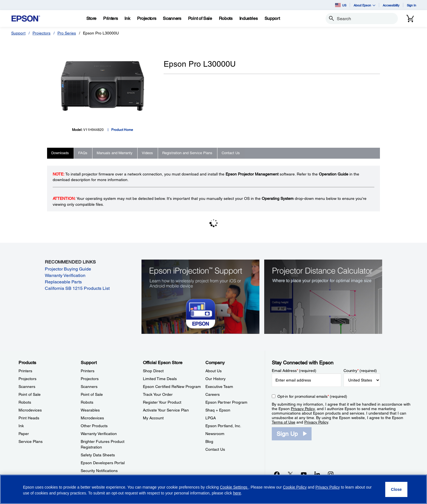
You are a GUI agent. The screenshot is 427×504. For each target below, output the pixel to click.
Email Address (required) (294, 371)
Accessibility (391, 5)
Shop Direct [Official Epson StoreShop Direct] (153, 371)
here (237, 493)
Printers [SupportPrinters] (88, 371)
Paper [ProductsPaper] (24, 434)
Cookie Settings (234, 487)
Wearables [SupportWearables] (90, 410)
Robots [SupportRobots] (87, 402)
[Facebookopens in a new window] (277, 474)
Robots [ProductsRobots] (25, 402)
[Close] (396, 489)
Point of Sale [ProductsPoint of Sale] (30, 394)
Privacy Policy (303, 409)
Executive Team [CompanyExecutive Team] (219, 387)
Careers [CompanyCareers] (213, 394)
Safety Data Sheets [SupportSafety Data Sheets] (98, 455)
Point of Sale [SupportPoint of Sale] (92, 394)
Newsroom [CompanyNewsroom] (215, 434)
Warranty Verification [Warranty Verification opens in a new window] (65, 275)
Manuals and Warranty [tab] (115, 153)
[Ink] (127, 19)
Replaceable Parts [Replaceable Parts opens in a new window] (63, 282)
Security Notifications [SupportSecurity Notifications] (99, 471)
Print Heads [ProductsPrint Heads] (29, 418)
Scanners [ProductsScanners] (27, 387)
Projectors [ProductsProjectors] (27, 379)
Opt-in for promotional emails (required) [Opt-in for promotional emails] (312, 396)
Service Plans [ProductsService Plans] (31, 441)
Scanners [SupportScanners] (89, 387)
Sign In (411, 5)
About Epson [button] (365, 5)
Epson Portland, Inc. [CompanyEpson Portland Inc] (223, 426)
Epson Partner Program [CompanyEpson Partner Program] (226, 402)
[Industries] (249, 19)
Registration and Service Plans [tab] (187, 153)
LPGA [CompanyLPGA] (211, 418)
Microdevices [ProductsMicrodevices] (30, 410)
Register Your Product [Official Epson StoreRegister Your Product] (162, 402)
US (341, 5)
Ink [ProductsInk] (21, 426)
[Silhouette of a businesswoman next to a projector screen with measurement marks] (323, 296)
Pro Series (67, 33)
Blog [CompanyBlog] (209, 441)
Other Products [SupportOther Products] (94, 426)
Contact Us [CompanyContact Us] (215, 449)
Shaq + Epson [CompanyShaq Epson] (218, 410)
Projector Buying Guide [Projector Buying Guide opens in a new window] (68, 269)
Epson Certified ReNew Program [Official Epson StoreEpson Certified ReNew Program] (172, 387)
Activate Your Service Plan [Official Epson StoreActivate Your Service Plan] (166, 410)
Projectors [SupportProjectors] (90, 379)
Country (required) (360, 371)
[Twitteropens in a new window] (290, 474)
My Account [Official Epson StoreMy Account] (153, 418)
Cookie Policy (295, 487)
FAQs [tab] (83, 153)
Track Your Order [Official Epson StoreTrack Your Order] (158, 394)
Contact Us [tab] (231, 153)
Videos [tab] (147, 153)
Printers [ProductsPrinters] (25, 371)
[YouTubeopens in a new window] (304, 474)
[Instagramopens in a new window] (331, 474)
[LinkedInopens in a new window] (317, 474)
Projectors (41, 33)
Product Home (122, 130)
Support (18, 33)
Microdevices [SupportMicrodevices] (92, 418)
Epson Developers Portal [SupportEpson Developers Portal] (103, 463)
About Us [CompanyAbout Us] (214, 371)
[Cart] (410, 19)
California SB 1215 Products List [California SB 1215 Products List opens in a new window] (77, 288)
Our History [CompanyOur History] (215, 379)
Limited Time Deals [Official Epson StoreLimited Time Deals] (160, 379)
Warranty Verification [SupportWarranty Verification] (99, 434)
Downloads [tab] (60, 153)
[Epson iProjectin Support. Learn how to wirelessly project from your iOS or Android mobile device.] (200, 296)
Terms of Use (284, 422)
